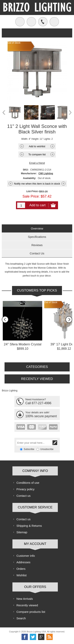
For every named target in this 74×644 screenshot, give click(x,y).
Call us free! (43, 22)
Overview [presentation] (37, 228)
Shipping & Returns (29, 526)
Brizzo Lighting (10, 391)
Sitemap (22, 532)
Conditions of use (28, 483)
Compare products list (31, 612)
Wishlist (22, 575)
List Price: (32, 191)
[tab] (37, 228)
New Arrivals (25, 599)
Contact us (23, 496)
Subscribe (29, 449)
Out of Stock (51, 302)
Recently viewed (27, 605)
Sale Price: (31, 196)
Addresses (23, 562)
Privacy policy (25, 489)
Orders (21, 569)
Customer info (26, 556)
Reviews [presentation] (37, 245)
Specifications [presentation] (37, 237)
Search (21, 618)
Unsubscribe (47, 449)
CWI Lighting (46, 173)
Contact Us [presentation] (37, 253)
